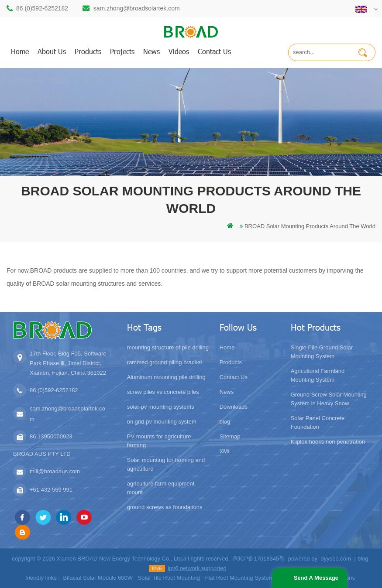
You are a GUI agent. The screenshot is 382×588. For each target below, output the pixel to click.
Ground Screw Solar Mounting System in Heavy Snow (329, 399)
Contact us (214, 51)
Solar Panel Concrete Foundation (318, 422)
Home (227, 347)
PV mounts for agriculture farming (159, 441)
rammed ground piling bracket (165, 362)
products (88, 51)
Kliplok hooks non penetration (328, 442)
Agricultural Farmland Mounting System (318, 375)
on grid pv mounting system (162, 422)
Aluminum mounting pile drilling (166, 377)
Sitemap (230, 436)
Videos (179, 51)
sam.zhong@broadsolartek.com (137, 8)
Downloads (234, 407)
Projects (122, 51)
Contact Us (234, 377)
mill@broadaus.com (55, 471)
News (151, 51)
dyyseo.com (336, 559)
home (20, 51)
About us (52, 51)
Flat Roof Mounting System (239, 578)
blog (225, 422)
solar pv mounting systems (161, 407)
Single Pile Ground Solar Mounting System (322, 352)
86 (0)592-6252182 (42, 8)
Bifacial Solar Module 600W (98, 578)
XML (225, 451)
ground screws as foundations (165, 507)
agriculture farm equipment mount (161, 488)
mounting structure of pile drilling (168, 347)
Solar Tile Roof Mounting (169, 578)
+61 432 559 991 (51, 490)
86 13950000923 (51, 436)
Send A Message (316, 578)
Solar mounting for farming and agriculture (166, 464)
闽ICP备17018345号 (259, 559)
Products (231, 362)
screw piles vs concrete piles (163, 392)
